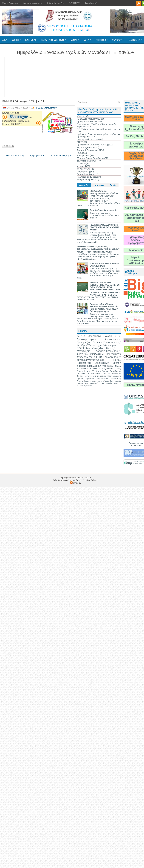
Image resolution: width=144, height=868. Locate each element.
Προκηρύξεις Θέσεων (87, 122)
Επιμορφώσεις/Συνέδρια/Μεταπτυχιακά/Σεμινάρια (99, 344)
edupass (80, 386)
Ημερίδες (88, 381)
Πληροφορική (83, 172)
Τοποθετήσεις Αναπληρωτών (104, 210)
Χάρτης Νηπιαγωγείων (32, 3)
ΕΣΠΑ (89, 39)
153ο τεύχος (18, 117)
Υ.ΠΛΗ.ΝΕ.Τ (74, 3)
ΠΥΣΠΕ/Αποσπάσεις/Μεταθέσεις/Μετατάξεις (99, 129)
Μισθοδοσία (136, 250)
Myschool (81, 166)
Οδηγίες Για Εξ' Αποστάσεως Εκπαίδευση (136, 156)
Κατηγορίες (99, 185)
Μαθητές (105, 381)
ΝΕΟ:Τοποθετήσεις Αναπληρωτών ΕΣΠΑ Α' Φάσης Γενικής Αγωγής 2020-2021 (104, 193)
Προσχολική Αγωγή (86, 174)
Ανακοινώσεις (113, 339)
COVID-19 (119, 39)
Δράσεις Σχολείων (86, 379)
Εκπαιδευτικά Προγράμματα (107, 376)
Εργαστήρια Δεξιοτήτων (136, 145)
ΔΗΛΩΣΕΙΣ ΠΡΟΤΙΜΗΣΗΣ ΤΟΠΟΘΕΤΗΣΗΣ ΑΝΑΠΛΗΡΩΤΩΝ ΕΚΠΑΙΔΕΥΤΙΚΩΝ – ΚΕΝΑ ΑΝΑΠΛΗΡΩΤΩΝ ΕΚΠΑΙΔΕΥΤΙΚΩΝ (105, 286)
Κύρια (80, 116)
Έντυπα (76, 39)
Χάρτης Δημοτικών (10, 3)
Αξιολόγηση (88, 386)
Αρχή (5, 40)
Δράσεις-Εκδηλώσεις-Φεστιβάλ (95, 366)
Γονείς (80, 153)
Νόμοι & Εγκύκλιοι (85, 147)
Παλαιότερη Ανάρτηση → (62, 156)
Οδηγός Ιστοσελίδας (55, 3)
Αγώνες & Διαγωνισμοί (88, 150)
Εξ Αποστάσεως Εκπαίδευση (90, 158)
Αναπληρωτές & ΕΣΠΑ (87, 139)
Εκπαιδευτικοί (94, 336)
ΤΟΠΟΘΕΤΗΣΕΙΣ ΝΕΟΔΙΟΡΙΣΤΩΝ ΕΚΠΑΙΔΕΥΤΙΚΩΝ (104, 265)
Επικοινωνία (31, 40)
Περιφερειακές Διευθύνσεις (136, 444)
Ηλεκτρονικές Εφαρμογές (55, 39)
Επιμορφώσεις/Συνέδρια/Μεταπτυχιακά (99, 359)
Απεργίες (96, 381)
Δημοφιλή (84, 185)
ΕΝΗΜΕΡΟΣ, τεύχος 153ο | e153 (23, 101)
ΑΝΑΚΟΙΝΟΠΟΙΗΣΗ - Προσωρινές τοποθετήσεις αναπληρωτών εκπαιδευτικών (98, 248)
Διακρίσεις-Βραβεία (86, 180)
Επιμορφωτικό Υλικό (95, 383)
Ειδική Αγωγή (83, 155)
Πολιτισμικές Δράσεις (87, 177)
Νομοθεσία (103, 39)
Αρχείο (113, 185)
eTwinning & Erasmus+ (87, 161)
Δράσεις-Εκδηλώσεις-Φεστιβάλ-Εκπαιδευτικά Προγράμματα (99, 353)
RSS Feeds (77, 483)
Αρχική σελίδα (37, 156)
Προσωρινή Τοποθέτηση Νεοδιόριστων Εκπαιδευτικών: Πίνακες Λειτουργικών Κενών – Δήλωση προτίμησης (105, 308)
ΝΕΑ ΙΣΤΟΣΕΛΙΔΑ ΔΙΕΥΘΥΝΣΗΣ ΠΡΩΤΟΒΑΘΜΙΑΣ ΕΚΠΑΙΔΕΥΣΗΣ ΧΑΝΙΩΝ (104, 227)
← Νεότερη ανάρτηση (14, 156)
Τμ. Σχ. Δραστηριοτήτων (46, 108)
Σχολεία (17, 39)
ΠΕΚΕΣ (80, 142)
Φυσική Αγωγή (91, 3)
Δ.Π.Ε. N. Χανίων (84, 478)
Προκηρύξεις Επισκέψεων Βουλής (93, 145)
